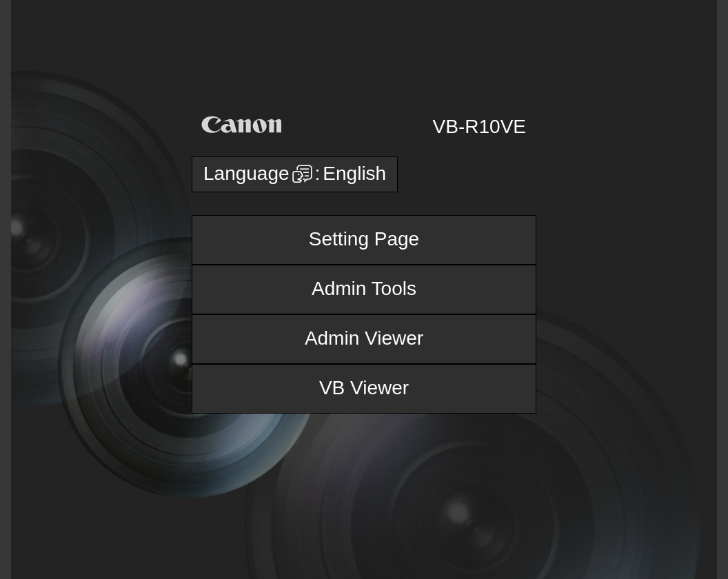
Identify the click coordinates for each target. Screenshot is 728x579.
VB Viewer (364, 388)
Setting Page (364, 239)
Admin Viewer (364, 338)
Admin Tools (364, 288)
